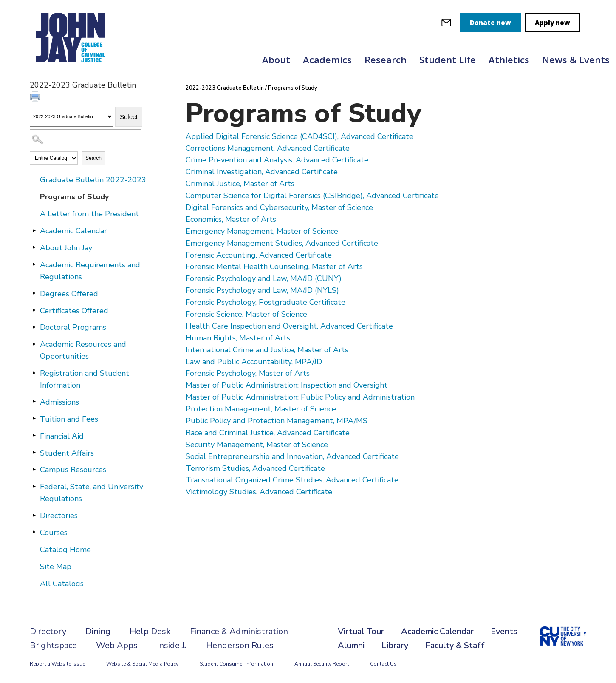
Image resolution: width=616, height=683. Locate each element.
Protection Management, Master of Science (261, 409)
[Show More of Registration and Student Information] (34, 373)
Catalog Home (65, 550)
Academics (327, 60)
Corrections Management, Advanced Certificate (268, 148)
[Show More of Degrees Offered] (34, 293)
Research (386, 60)
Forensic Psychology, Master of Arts (248, 373)
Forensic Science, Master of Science (246, 314)
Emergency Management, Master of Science (262, 231)
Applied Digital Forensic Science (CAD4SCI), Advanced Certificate (300, 136)
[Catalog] (72, 117)
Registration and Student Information (85, 379)
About (276, 60)
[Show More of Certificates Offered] (34, 310)
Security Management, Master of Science (257, 445)
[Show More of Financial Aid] (34, 436)
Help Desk (150, 631)
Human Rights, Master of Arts (238, 338)
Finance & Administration (239, 631)
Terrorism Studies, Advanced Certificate (255, 468)
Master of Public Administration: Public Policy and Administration (300, 397)
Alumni (351, 645)
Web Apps (117, 645)
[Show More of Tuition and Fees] (34, 419)
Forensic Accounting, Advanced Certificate (259, 255)
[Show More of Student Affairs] (34, 453)
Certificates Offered (74, 311)
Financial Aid (62, 436)
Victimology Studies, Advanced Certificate (259, 492)
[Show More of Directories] (34, 515)
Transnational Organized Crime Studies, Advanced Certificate (292, 480)
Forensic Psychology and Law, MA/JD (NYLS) (262, 290)
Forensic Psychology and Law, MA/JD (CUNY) (264, 278)
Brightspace (53, 645)
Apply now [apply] (552, 23)
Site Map (56, 567)
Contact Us (383, 664)
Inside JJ (172, 645)
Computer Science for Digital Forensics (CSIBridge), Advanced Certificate (312, 196)
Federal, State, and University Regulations (92, 493)
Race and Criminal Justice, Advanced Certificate (268, 433)
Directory (48, 631)
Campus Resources (73, 470)
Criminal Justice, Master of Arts (240, 184)
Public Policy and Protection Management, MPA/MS (277, 421)
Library (395, 645)
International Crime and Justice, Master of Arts (267, 350)
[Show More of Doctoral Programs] (34, 327)
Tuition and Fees (69, 419)
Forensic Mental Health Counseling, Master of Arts (274, 266)
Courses (54, 533)
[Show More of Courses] (34, 532)
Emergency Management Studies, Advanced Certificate (282, 243)
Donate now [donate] (490, 23)
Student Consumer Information (236, 664)
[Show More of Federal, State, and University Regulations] (34, 486)
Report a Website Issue (57, 664)
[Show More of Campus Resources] (34, 469)
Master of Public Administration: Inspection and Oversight (287, 385)
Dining (98, 631)
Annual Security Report (322, 664)
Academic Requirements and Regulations (90, 271)
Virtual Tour (361, 631)
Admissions (59, 402)
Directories (59, 516)
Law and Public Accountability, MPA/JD (254, 362)
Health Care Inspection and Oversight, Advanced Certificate (289, 326)
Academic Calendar (73, 231)
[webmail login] (446, 22)
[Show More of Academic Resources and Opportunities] (34, 344)
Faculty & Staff (455, 645)
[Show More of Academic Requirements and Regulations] (34, 264)
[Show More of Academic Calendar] (34, 230)
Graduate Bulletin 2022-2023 (93, 180)
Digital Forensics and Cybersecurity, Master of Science (279, 207)
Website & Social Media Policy (142, 664)
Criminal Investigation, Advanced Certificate (262, 172)
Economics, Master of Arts (231, 219)
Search (93, 158)
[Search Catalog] (85, 139)
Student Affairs (67, 453)
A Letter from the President (89, 214)
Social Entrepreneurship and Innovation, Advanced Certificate (292, 456)
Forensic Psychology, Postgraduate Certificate (266, 302)
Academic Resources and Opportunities (83, 350)
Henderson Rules (240, 645)
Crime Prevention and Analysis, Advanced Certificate (277, 160)
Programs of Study (74, 197)
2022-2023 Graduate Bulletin (225, 88)
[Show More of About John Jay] (34, 247)
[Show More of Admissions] (34, 402)
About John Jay (66, 248)
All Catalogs (62, 584)
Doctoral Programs (73, 327)
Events (504, 631)
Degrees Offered (69, 294)
